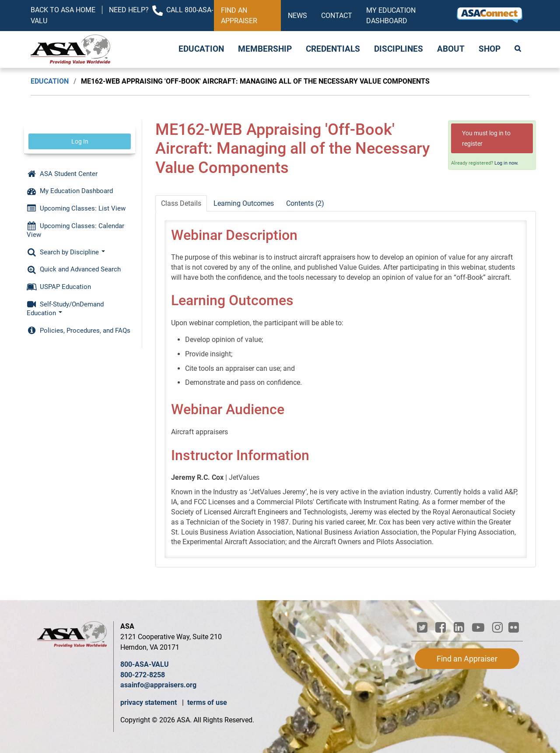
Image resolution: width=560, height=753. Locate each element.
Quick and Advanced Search (74, 269)
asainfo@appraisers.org (158, 685)
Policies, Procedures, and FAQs (79, 331)
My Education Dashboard (391, 16)
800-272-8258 (143, 675)
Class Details (181, 203)
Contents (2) (305, 203)
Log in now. (506, 163)
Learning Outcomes (244, 203)
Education (201, 49)
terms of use (207, 702)
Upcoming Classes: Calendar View (75, 230)
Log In (80, 141)
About (451, 49)
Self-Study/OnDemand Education (65, 309)
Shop (490, 49)
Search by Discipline (66, 252)
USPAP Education (59, 287)
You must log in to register (486, 138)
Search (518, 49)
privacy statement (149, 702)
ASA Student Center (62, 174)
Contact (337, 16)
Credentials (333, 49)
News (297, 16)
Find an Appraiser (239, 16)
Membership (265, 49)
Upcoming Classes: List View (76, 208)
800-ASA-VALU (145, 664)
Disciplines (399, 49)
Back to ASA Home (63, 10)
